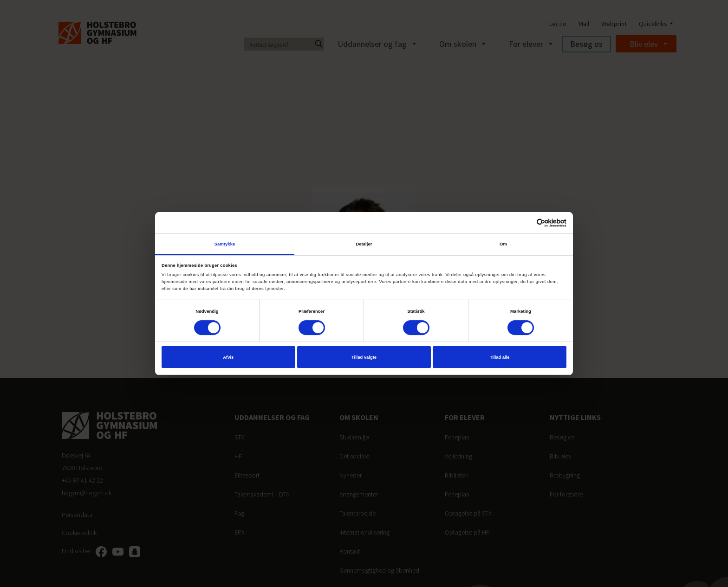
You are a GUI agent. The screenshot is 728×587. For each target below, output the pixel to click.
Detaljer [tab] (364, 244)
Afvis (228, 357)
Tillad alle (500, 357)
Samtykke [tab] (225, 244)
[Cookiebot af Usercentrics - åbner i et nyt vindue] (526, 223)
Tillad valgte (364, 357)
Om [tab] (503, 244)
